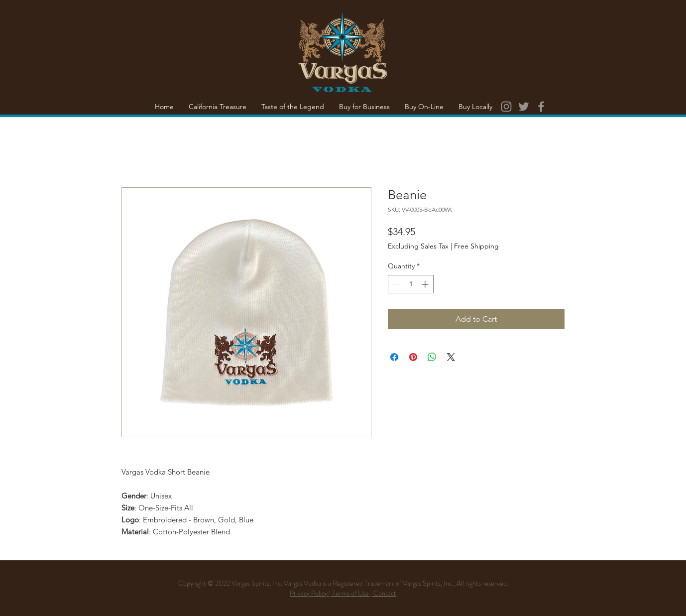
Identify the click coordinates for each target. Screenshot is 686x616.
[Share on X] (451, 357)
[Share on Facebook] (394, 357)
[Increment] (426, 284)
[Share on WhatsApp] (432, 357)
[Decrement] (396, 284)
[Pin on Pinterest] (413, 357)
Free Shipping (476, 246)
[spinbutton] (411, 284)
